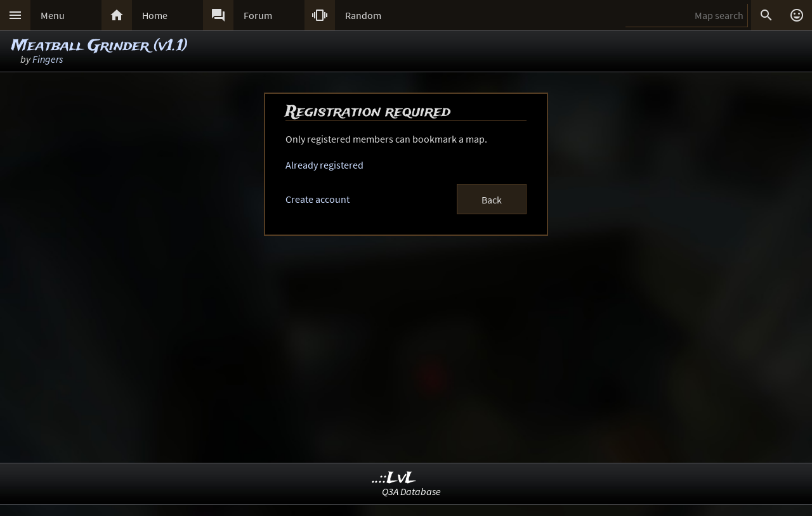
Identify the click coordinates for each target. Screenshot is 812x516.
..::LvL (394, 478)
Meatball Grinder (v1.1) (100, 46)
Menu (53, 15)
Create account (318, 199)
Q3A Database (411, 491)
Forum (258, 15)
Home (155, 15)
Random (363, 15)
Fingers (48, 59)
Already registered (324, 165)
